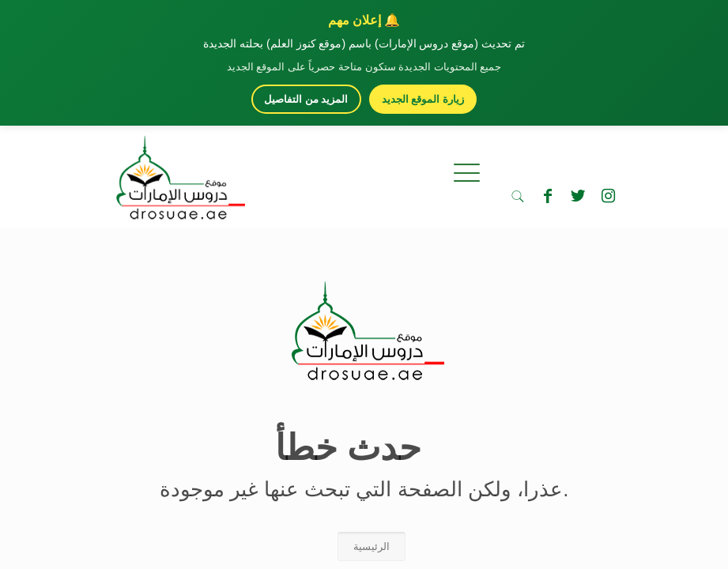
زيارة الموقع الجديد (423, 99)
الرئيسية (372, 546)
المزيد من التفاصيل (306, 99)
